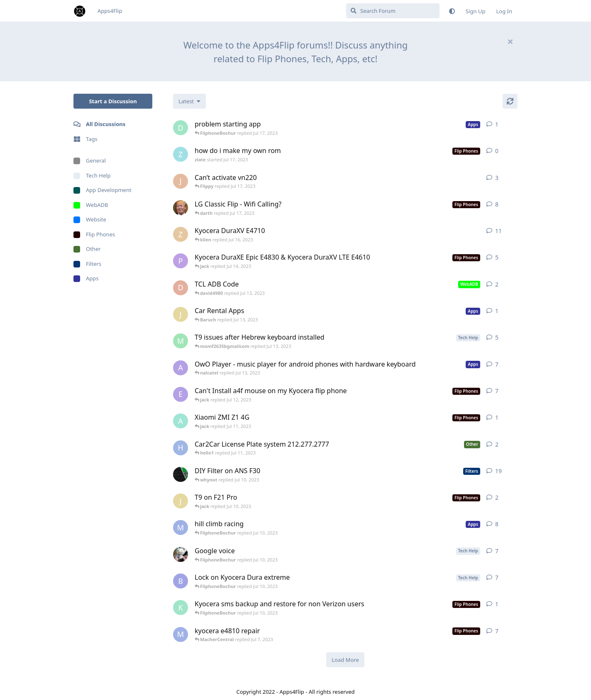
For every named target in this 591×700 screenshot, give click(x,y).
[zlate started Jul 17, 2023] (181, 154)
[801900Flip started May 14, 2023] (181, 554)
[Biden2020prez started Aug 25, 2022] (181, 208)
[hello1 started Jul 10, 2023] (181, 448)
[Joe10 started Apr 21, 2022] (181, 181)
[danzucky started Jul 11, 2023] (181, 128)
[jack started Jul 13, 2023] (181, 314)
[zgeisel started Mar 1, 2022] (181, 234)
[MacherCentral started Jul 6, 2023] (181, 527)
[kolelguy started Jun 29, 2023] (181, 608)
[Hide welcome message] (510, 41)
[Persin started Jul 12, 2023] (181, 261)
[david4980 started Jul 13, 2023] (181, 288)
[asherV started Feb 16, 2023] (181, 368)
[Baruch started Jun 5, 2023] (181, 581)
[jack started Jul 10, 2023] (181, 501)
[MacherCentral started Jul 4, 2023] (181, 634)
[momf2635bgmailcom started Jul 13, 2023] (181, 341)
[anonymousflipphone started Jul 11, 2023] (181, 421)
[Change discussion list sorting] (189, 101)
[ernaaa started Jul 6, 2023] (181, 394)
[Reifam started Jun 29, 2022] (181, 474)
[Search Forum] (393, 11)
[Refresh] (510, 101)
